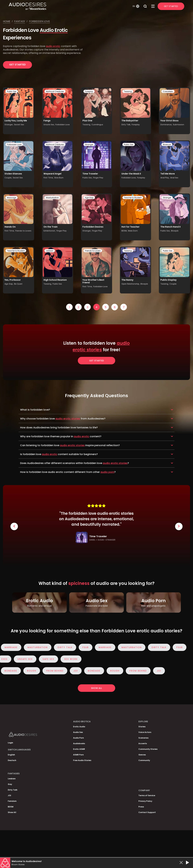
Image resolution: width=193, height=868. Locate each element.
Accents (143, 743)
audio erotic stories (68, 419)
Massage (12, 198)
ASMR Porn (78, 755)
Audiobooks (79, 743)
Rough (33, 671)
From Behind (56, 671)
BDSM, (124, 231)
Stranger (89, 145)
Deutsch (12, 760)
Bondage (12, 671)
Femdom (12, 801)
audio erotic (53, 46)
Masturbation (52, 198)
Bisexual (167, 145)
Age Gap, (9, 284)
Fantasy (20, 21)
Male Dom (133, 231)
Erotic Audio (79, 727)
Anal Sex (174, 178)
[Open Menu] (153, 6)
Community (144, 760)
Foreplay (89, 91)
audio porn (107, 472)
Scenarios (143, 738)
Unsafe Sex (24, 659)
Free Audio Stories (82, 760)
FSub (87, 647)
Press (141, 807)
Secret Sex (19, 125)
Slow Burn (59, 178)
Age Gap (89, 198)
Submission (179, 125)
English (11, 755)
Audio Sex (78, 732)
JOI (77, 671)
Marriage (12, 647)
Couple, (8, 178)
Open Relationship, (131, 284)
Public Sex (12, 91)
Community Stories (148, 749)
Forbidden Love (63, 125)
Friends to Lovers (23, 231)
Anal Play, (165, 178)
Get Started (171, 6)
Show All (12, 812)
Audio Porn (78, 738)
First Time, (48, 178)
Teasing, (87, 125)
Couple (173, 284)
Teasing (128, 91)
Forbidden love (39, 21)
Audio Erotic (54, 30)
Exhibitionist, (50, 231)
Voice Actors (145, 732)
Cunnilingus (97, 125)
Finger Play (98, 178)
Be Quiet (18, 284)
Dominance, (166, 125)
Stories (142, 727)
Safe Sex (47, 659)
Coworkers (168, 91)
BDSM (11, 807)
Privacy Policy (145, 801)
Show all (96, 688)
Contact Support (147, 812)
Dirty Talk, (126, 125)
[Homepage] (70, 6)
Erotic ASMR (79, 749)
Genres (142, 755)
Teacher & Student (133, 198)
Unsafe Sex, (49, 125)
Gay (10, 784)
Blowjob (175, 231)
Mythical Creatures (55, 91)
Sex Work (70, 659)
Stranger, (9, 125)
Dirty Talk (66, 647)
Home (7, 21)
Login (10, 743)
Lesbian (50, 251)
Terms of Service (147, 795)
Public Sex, (87, 178)
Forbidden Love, (129, 178)
